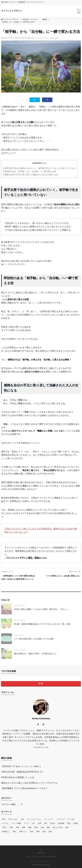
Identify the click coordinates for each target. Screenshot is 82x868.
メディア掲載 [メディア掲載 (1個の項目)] (16, 823)
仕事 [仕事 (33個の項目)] (39, 823)
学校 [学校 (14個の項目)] (11, 827)
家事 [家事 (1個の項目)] (24, 827)
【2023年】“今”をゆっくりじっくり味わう (21, 766)
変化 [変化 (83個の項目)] (69, 823)
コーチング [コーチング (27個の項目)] (61, 819)
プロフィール (42, 747)
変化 (52, 38)
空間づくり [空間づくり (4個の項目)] (23, 832)
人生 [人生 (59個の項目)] (33, 823)
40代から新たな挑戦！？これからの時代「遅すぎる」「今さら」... (42, 609)
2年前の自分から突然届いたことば (18, 777)
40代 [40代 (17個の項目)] (4, 819)
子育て (32, 38)
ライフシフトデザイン (12, 11)
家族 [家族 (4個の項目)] (30, 827)
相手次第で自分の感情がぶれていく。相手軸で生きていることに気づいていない (39, 168)
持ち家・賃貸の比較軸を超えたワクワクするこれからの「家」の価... (43, 624)
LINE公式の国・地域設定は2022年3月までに (22, 772)
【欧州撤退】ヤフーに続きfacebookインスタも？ (24, 788)
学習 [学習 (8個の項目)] (18, 827)
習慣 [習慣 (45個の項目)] (38, 832)
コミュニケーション (43, 38)
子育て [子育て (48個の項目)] (4, 827)
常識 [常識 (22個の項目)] (36, 827)
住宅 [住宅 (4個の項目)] (46, 823)
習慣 (57, 38)
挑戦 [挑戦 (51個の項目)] (48, 827)
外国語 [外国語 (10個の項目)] (76, 823)
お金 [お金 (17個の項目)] (22, 819)
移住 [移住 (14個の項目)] (14, 832)
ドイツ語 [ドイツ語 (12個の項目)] (71, 819)
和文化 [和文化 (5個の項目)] (53, 823)
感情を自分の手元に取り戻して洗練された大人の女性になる (30, 175)
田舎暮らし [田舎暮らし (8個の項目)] (6, 832)
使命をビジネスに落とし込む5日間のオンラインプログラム (29, 783)
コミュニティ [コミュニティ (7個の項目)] (49, 819)
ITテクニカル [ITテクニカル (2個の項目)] (13, 819)
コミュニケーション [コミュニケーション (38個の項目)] (34, 819)
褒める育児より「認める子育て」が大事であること (35, 654)
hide (44, 163)
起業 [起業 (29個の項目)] (50, 832)
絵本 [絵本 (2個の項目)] (32, 832)
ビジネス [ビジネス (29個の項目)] (5, 823)
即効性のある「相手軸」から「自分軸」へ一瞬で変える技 (29, 171)
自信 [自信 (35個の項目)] (44, 832)
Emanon (46, 865)
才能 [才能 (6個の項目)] (42, 827)
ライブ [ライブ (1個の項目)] (26, 823)
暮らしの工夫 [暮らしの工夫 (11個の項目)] (58, 827)
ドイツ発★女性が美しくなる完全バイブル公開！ (34, 639)
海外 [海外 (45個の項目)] (67, 827)
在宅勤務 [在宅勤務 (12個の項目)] (61, 823)
